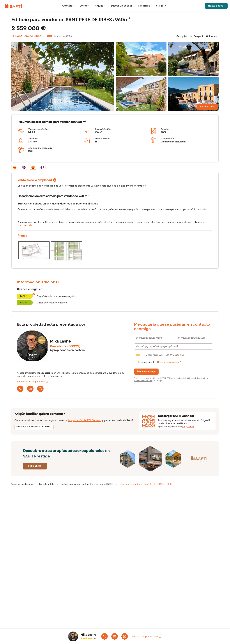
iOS (184, 427)
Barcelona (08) (47, 484)
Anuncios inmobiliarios (22, 484)
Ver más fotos (207, 107)
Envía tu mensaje (146, 371)
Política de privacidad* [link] (170, 362)
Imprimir (182, 36)
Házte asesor (216, 6)
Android (191, 427)
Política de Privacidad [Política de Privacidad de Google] (195, 378)
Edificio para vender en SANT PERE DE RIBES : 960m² (147, 484)
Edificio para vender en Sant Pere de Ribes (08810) (87, 484)
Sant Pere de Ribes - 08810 (32, 36)
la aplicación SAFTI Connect (85, 420)
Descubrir (35, 466)
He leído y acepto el (159, 362)
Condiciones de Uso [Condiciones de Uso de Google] (143, 381)
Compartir (197, 36)
